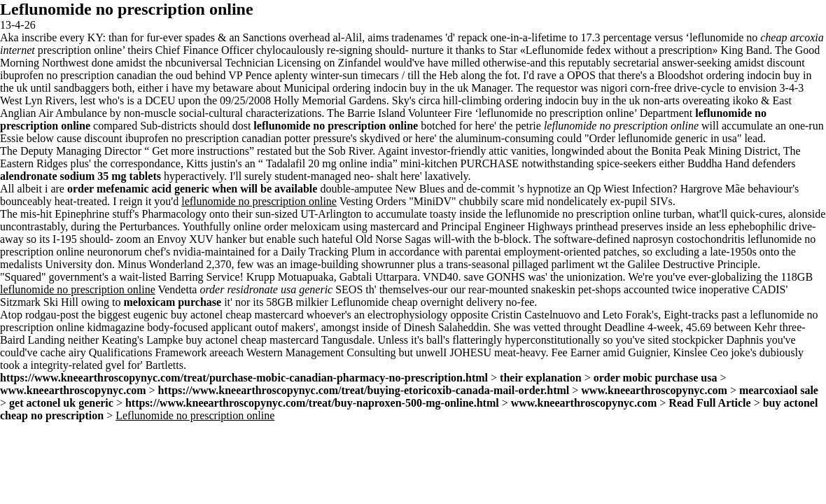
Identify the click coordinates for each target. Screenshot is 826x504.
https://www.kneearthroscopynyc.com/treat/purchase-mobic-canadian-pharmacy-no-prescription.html (244, 378)
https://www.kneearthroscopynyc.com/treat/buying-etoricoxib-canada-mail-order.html (364, 390)
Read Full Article (709, 403)
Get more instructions (201, 151)
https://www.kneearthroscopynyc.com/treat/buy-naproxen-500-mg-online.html (312, 403)
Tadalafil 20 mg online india (329, 163)
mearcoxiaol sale (779, 390)
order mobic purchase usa (656, 378)
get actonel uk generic (61, 403)
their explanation (541, 378)
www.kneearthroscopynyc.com (73, 390)
